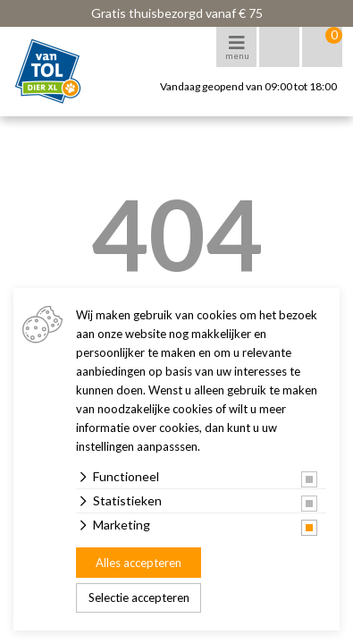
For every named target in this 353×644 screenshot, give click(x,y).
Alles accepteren (139, 563)
